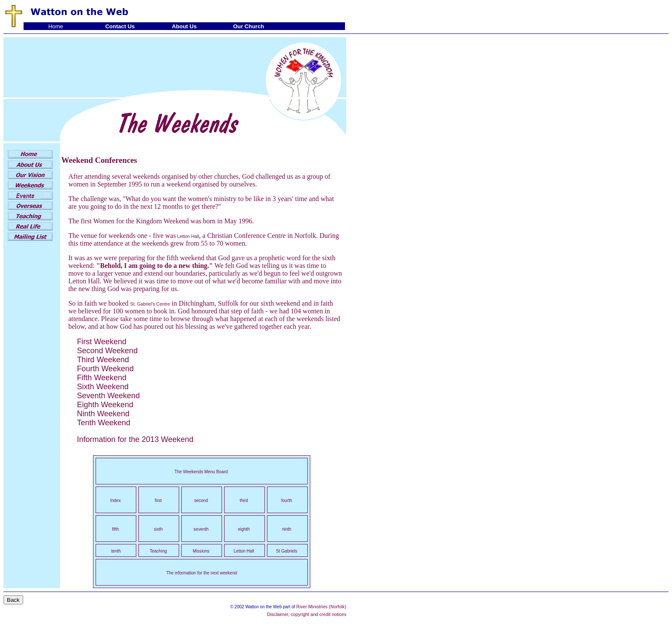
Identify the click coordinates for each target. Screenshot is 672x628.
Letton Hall (187, 236)
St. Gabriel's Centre (150, 304)
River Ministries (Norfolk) (321, 607)
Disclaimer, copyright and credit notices (307, 614)
